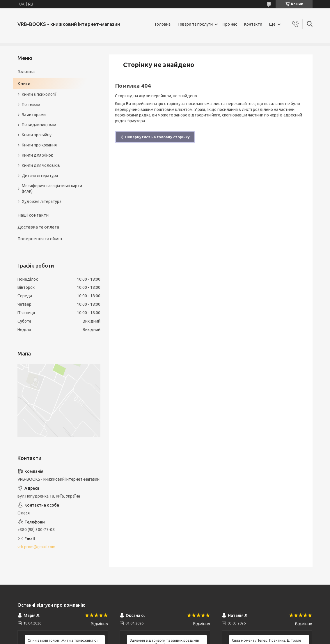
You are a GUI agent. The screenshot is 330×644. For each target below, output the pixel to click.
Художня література (42, 201)
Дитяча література (40, 176)
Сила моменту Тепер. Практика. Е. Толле (267, 640)
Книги (24, 83)
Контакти (253, 24)
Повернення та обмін (40, 239)
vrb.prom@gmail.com (36, 547)
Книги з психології (39, 94)
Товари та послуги (195, 24)
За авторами (34, 115)
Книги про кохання (39, 145)
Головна (163, 24)
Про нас (230, 24)
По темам (31, 105)
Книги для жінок (37, 155)
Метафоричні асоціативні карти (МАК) (52, 189)
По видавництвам (39, 125)
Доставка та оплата (38, 227)
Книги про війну (37, 135)
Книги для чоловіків (41, 165)
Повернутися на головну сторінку (157, 137)
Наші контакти (33, 215)
